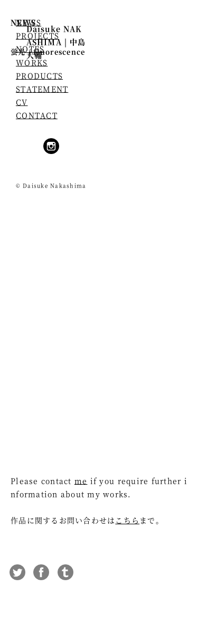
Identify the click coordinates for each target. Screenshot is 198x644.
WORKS (32, 62)
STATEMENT (42, 89)
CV (22, 102)
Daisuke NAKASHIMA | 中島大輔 (56, 42)
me (81, 480)
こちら (127, 520)
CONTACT (37, 115)
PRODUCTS (39, 75)
